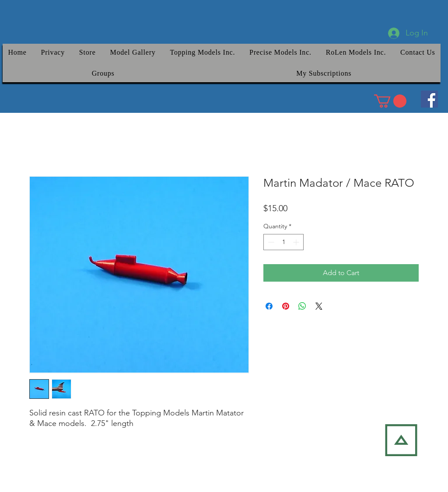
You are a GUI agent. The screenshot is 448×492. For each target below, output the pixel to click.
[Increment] (297, 242)
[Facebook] (429, 99)
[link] (390, 101)
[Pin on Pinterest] (286, 306)
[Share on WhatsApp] (302, 306)
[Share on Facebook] (269, 306)
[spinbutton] (283, 242)
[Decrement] (270, 242)
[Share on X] (319, 306)
